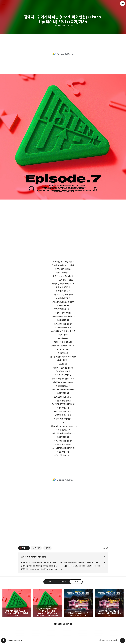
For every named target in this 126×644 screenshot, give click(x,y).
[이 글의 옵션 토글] (28, 548)
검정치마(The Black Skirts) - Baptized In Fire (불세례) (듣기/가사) (85, 566)
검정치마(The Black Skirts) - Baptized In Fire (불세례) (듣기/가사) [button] (109, 603)
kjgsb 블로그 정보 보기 (122, 4)
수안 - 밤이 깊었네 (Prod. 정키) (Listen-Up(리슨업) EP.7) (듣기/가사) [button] (17, 603)
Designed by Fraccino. (112, 640)
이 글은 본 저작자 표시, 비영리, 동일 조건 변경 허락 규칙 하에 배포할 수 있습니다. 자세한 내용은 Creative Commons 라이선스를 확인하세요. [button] (104, 548)
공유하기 (63, 582)
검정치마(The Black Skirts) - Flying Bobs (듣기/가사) (41, 566)
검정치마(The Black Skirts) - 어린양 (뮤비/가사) (39, 569)
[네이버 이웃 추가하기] (47, 548)
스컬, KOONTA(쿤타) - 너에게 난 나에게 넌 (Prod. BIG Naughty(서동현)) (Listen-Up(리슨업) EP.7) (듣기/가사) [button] (48, 603)
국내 (28, 557)
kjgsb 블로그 (4, 640)
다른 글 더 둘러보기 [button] (62, 624)
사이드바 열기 (4, 4)
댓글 (50, 582)
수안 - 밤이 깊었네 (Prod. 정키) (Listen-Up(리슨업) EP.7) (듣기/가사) (41, 562)
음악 (23, 557)
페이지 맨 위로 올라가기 (122, 640)
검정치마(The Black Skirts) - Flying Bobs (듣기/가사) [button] (78, 603)
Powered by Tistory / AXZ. (16, 640)
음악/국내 (70, 26)
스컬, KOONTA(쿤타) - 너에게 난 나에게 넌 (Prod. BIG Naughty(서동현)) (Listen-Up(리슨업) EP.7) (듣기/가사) (85, 562)
